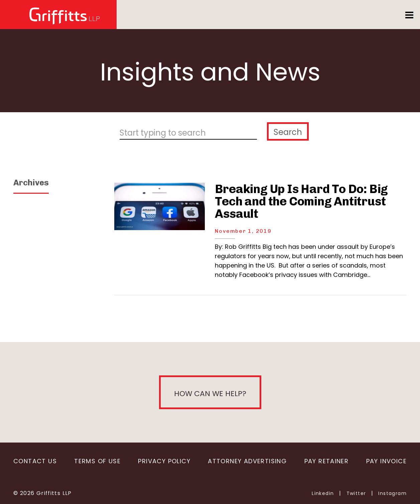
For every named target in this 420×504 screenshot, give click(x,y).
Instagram (392, 493)
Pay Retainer (327, 461)
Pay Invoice (386, 461)
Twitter (356, 493)
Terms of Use (97, 461)
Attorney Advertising (247, 461)
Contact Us (35, 461)
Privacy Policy (164, 461)
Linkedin (323, 493)
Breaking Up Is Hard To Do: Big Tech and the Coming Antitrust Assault (301, 201)
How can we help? (210, 394)
